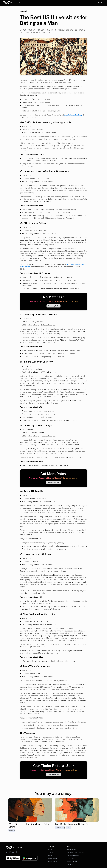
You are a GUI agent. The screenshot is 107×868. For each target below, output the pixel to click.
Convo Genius (53, 861)
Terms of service (72, 861)
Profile (68, 828)
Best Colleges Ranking (73, 115)
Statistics (12, 830)
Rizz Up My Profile (54, 306)
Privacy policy (71, 858)
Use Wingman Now (54, 483)
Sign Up (51, 852)
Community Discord (73, 855)
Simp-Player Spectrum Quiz (75, 852)
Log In (100, 3)
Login (50, 849)
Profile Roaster (53, 858)
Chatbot (51, 855)
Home (22, 11)
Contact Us (70, 864)
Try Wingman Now (54, 774)
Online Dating (60, 828)
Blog (27, 11)
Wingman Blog (71, 849)
